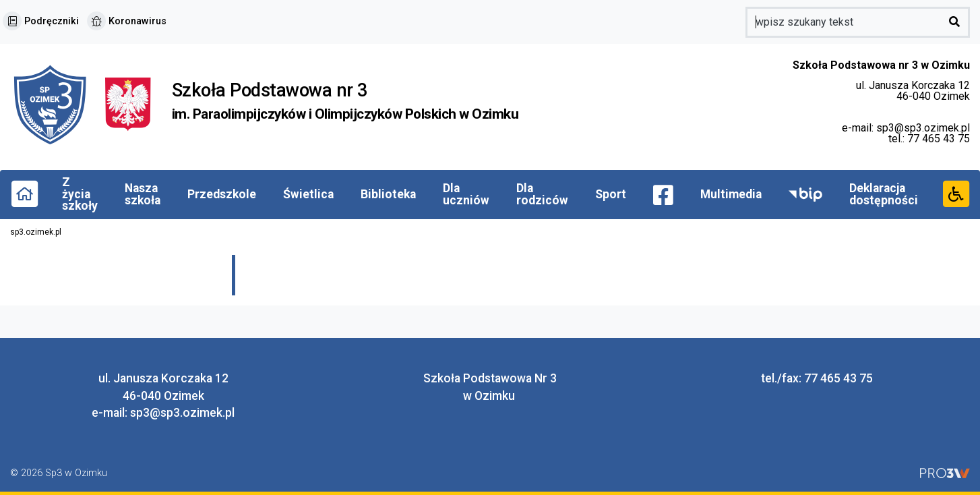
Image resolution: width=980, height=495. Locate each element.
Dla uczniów (466, 194)
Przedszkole (222, 194)
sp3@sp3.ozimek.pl (923, 128)
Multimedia (731, 194)
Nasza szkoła (143, 194)
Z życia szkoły (80, 194)
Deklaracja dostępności (884, 194)
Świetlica (308, 194)
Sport (611, 194)
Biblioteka (388, 194)
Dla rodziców (542, 194)
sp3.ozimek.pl (36, 232)
